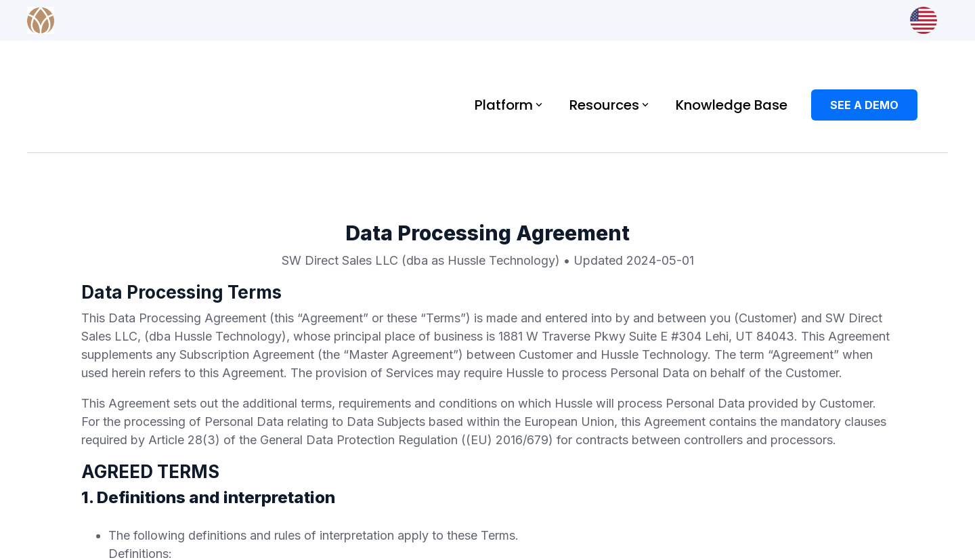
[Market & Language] (924, 20)
